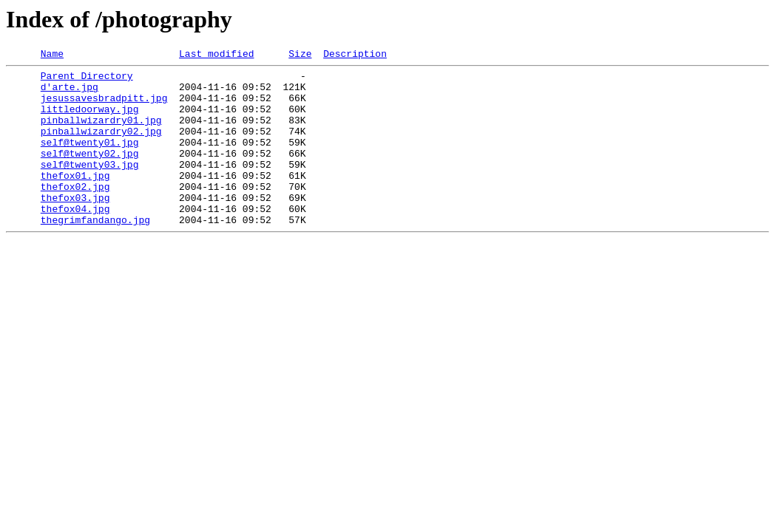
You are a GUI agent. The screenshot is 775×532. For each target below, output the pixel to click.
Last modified (216, 55)
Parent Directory (87, 80)
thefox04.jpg (75, 239)
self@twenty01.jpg (90, 160)
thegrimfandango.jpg (95, 253)
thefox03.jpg (75, 226)
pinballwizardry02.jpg (101, 146)
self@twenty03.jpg (90, 186)
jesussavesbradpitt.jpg (104, 106)
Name (52, 55)
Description (355, 55)
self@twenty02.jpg (90, 173)
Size (300, 55)
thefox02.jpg (75, 213)
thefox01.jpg (75, 199)
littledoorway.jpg (90, 120)
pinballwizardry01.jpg (101, 133)
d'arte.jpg (70, 93)
